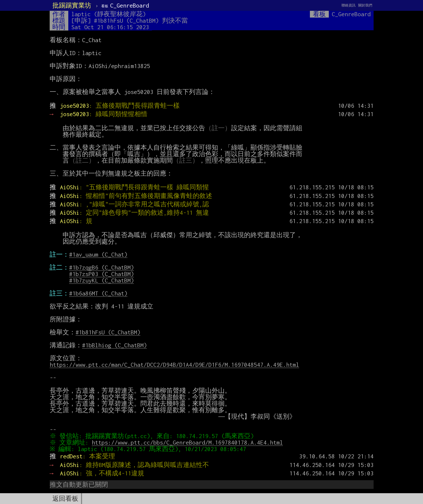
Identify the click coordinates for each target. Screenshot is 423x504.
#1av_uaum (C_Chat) (98, 254)
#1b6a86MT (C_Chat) (98, 293)
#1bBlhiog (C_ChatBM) (114, 345)
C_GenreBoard (125, 5)
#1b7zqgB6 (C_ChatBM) (101, 267)
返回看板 (65, 499)
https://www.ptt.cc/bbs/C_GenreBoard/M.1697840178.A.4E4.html (188, 442)
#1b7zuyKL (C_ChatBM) (101, 280)
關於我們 (365, 5)
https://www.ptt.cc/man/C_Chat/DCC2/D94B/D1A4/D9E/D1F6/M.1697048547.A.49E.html (174, 365)
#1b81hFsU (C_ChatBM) (108, 332)
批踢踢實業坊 (72, 5)
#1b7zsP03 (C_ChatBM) (101, 274)
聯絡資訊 (348, 5)
